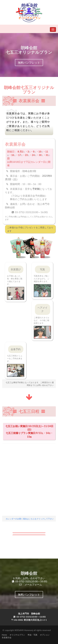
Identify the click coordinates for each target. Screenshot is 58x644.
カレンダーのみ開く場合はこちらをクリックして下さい (30, 519)
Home (4, 635)
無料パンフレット (29, 63)
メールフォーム (30, 585)
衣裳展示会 (7, 637)
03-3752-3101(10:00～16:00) (30, 581)
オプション (45, 635)
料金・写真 (33, 635)
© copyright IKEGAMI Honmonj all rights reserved (27, 630)
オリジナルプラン (17, 635)
